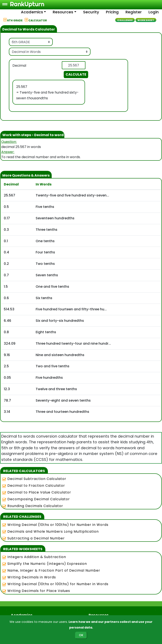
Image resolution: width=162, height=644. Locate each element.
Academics (32, 12)
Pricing (112, 12)
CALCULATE (76, 74)
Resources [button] (63, 12)
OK (81, 635)
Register (134, 12)
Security (91, 12)
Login (154, 12)
